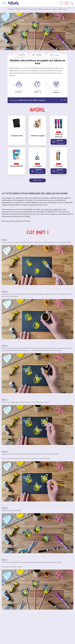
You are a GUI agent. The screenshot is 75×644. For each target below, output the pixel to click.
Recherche (72, 3)
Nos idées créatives (14, 221)
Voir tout (37, 180)
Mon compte (61, 3)
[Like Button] (55, 55)
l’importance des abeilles (50, 209)
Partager (39, 55)
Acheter (61, 142)
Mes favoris (67, 3)
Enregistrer (20, 55)
